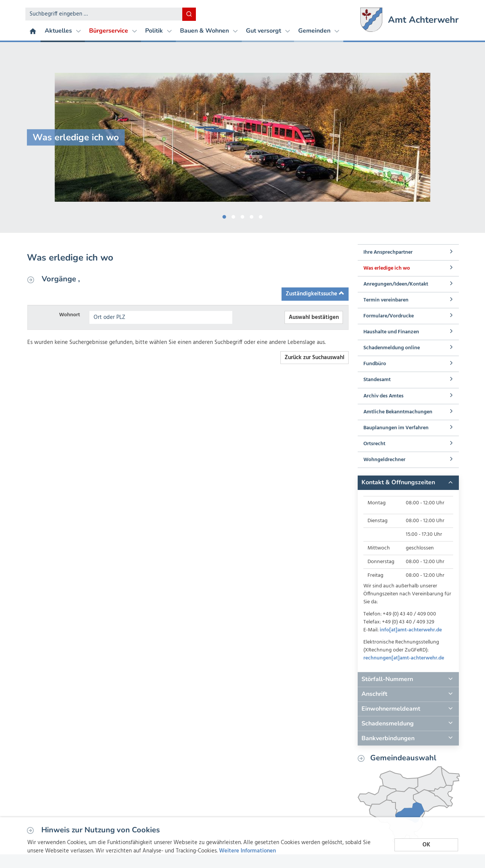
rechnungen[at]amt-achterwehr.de (404, 658)
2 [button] (233, 215)
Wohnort (70, 315)
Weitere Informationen (247, 851)
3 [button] (242, 215)
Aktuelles (63, 31)
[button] (408, 483)
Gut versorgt (268, 31)
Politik (158, 31)
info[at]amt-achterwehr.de (411, 630)
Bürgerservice (113, 31)
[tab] (408, 483)
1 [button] (224, 215)
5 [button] (261, 215)
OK (426, 844)
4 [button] (252, 215)
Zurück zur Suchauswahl (314, 358)
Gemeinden (319, 31)
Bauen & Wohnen (209, 31)
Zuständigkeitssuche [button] (315, 294)
